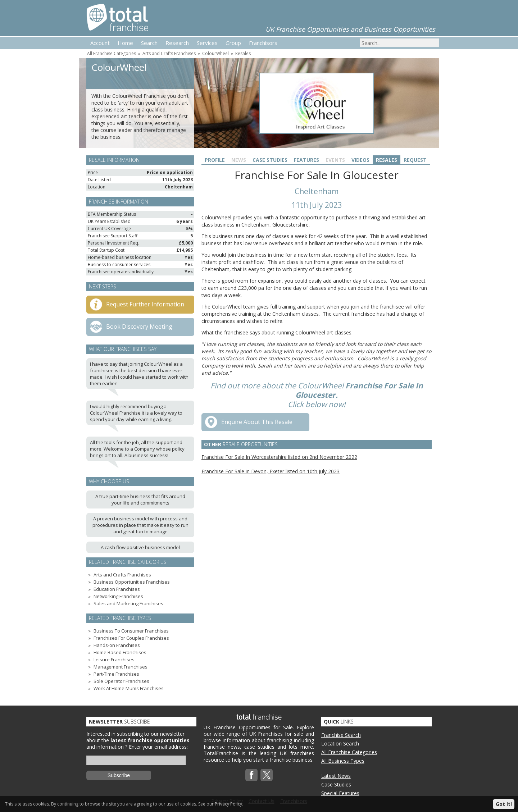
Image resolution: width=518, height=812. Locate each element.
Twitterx (267, 775)
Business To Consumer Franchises (131, 631)
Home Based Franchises (120, 652)
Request (415, 160)
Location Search (340, 743)
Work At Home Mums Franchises (129, 688)
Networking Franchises (118, 596)
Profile (215, 160)
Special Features (340, 793)
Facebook (251, 775)
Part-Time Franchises (116, 674)
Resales (243, 53)
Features (306, 160)
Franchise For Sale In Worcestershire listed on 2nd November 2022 (279, 457)
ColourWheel (215, 53)
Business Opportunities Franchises (132, 582)
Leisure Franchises (114, 660)
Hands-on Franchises (117, 645)
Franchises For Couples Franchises (131, 638)
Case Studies (270, 160)
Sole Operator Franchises (121, 681)
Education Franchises (117, 589)
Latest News (336, 776)
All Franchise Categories (112, 53)
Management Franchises (121, 667)
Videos (360, 160)
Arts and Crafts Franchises (169, 53)
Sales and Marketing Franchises (128, 603)
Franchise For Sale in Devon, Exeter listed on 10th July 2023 (271, 471)
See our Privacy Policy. (221, 804)
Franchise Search (341, 735)
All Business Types (343, 761)
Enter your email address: (158, 747)
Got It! (504, 804)
